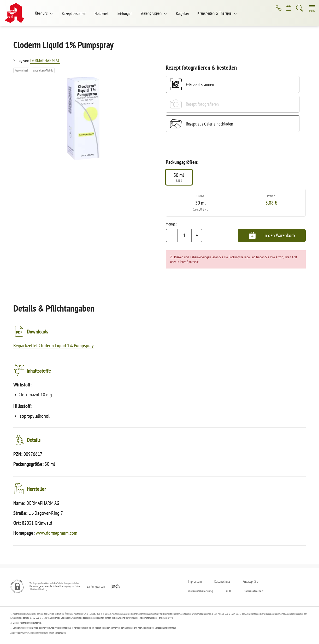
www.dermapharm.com (57, 536)
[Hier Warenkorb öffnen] (288, 8)
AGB (228, 591)
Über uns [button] (42, 13)
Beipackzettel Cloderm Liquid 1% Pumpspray (54, 345)
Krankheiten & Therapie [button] (215, 13)
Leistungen (125, 13)
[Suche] (299, 8)
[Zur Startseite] (16, 13)
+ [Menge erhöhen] (197, 235)
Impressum (195, 581)
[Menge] (184, 236)
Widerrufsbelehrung (200, 591)
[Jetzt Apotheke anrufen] (277, 8)
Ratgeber (182, 13)
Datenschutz (222, 581)
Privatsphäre (250, 581)
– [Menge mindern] (172, 235)
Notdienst (101, 13)
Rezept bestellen (74, 13)
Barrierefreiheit (253, 591)
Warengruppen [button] (152, 13)
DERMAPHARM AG (45, 61)
